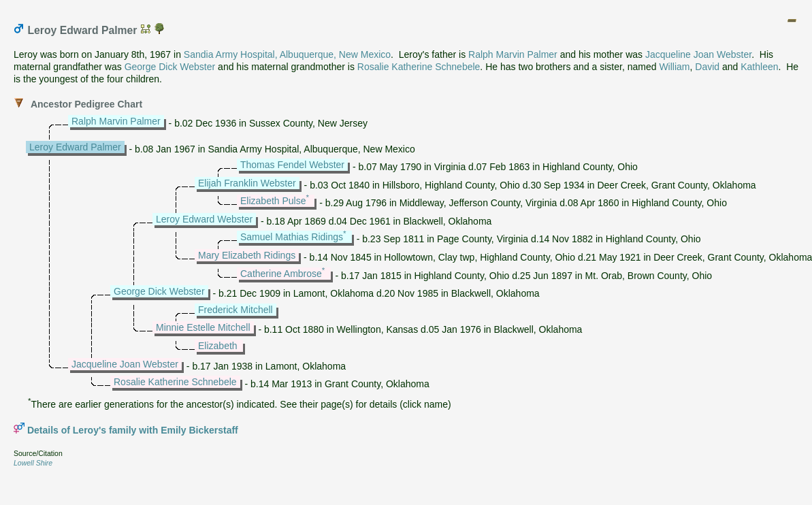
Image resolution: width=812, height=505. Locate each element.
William (674, 67)
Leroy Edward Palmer (75, 147)
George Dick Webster (170, 67)
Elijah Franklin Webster (247, 183)
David (707, 67)
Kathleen (759, 67)
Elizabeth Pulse (273, 201)
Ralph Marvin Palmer (513, 54)
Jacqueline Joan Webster (698, 54)
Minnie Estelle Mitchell (203, 327)
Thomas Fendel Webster (292, 165)
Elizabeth (218, 346)
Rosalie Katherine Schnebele (419, 67)
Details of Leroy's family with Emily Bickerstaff (133, 430)
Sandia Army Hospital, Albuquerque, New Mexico (287, 54)
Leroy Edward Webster (204, 219)
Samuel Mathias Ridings (292, 237)
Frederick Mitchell (236, 310)
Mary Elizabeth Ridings (247, 255)
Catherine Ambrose (281, 274)
